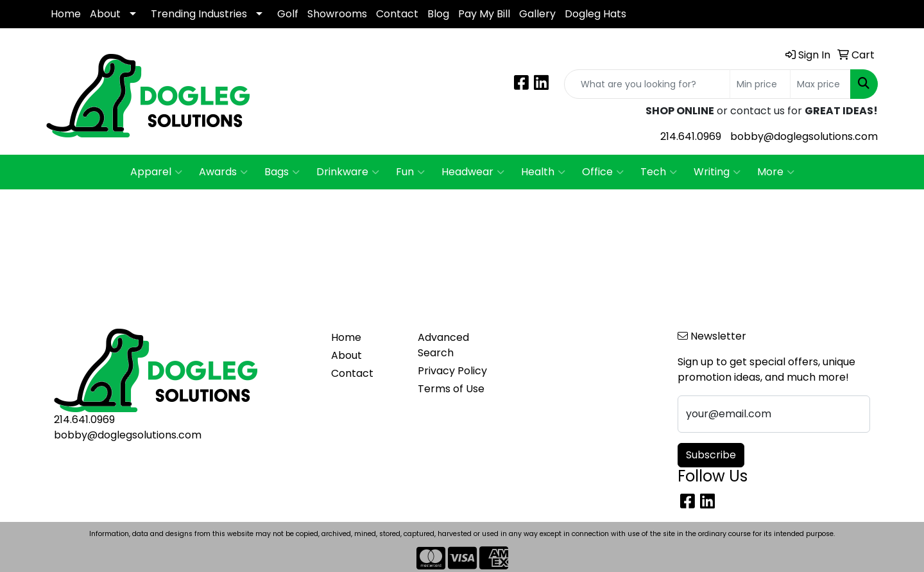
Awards (223, 172)
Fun (410, 172)
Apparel (156, 172)
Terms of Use (451, 389)
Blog (438, 14)
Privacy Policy (452, 371)
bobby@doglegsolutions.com (804, 136)
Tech (659, 172)
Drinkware (348, 172)
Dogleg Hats (595, 14)
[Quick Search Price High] (820, 84)
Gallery (537, 14)
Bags (282, 172)
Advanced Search (443, 345)
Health (543, 172)
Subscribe (711, 455)
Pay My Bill (484, 14)
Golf (288, 14)
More (776, 172)
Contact (397, 14)
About (105, 14)
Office (603, 172)
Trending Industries (199, 14)
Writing (717, 172)
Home (66, 14)
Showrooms (337, 14)
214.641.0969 (691, 136)
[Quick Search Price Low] (760, 84)
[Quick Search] (647, 84)
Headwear (473, 172)
